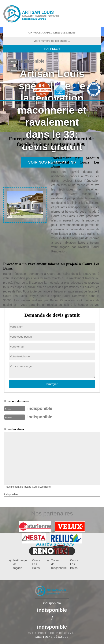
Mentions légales (52, 637)
